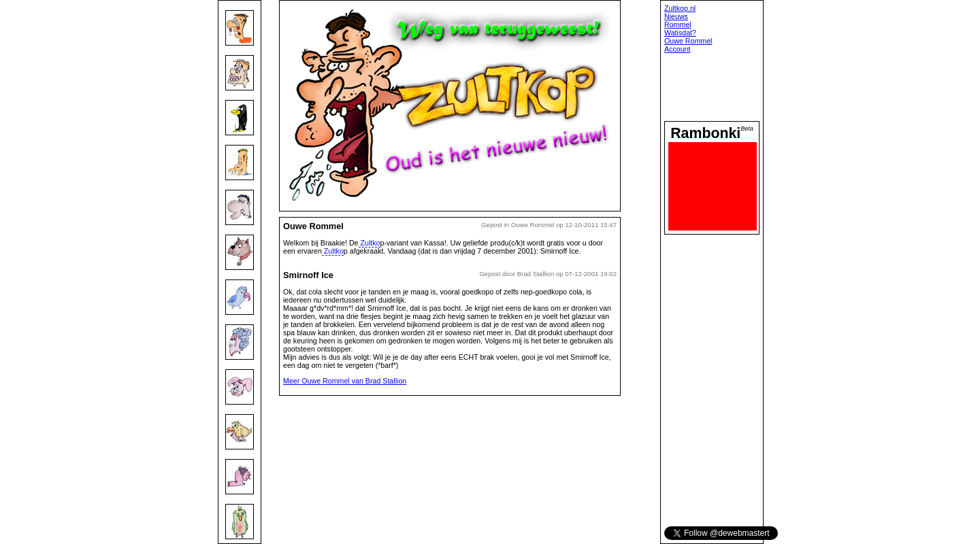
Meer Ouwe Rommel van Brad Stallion (345, 381)
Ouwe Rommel (688, 41)
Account (677, 49)
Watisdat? (680, 33)
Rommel (678, 24)
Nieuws (676, 16)
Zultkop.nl (680, 8)
